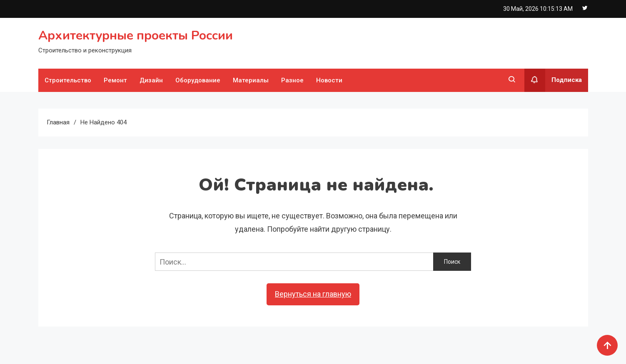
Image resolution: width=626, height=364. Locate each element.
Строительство (68, 80)
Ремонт (115, 80)
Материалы (251, 80)
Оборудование (198, 80)
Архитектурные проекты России (136, 36)
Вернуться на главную (313, 294)
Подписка (553, 80)
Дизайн (151, 80)
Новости (329, 80)
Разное (292, 80)
